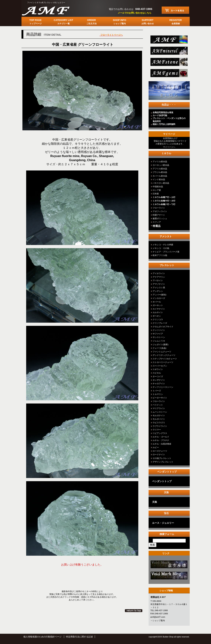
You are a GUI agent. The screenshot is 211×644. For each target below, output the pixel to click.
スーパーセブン (160, 366)
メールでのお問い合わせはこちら (135, 13)
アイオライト (159, 273)
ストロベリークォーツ (163, 362)
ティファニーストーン (163, 387)
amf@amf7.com (158, 617)
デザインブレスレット (163, 462)
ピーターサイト (160, 398)
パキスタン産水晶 (161, 183)
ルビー (156, 447)
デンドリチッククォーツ (164, 355)
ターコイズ (158, 376)
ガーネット (158, 305)
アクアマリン (159, 277)
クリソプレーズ (160, 323)
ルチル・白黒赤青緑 (162, 444)
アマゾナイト (159, 284)
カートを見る (175, 10)
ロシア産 (157, 190)
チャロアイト (159, 384)
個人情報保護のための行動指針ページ (42, 637)
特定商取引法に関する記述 (79, 637)
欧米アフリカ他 (160, 255)
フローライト (159, 208)
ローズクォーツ (160, 451)
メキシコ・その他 (161, 248)
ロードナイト (159, 454)
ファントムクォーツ (162, 352)
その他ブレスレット (162, 458)
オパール (157, 302)
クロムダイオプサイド (163, 327)
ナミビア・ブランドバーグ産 (166, 252)
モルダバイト (159, 419)
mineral (169, 52)
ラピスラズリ (159, 423)
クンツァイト (159, 330)
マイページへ (169, 147)
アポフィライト (160, 211)
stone (169, 63)
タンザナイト (159, 380)
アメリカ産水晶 (160, 162)
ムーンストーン (160, 412)
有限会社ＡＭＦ (50, 10)
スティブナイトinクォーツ (165, 359)
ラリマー (157, 430)
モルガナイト (159, 415)
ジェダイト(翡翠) (161, 344)
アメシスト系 (159, 288)
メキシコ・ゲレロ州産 (163, 245)
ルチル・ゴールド (161, 437)
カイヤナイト (159, 309)
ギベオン (157, 316)
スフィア (157, 222)
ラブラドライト (160, 426)
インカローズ (159, 298)
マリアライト (159, 408)
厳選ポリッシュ (160, 218)
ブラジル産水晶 (160, 172)
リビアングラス (160, 433)
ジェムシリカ (159, 341)
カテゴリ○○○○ (169, 565)
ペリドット (158, 405)
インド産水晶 (159, 179)
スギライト (158, 369)
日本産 (156, 194)
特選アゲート (159, 215)
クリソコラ (158, 319)
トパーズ (157, 391)
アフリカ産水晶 (160, 169)
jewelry (169, 74)
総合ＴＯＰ (169, 41)
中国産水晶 (158, 187)
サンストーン (159, 337)
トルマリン (158, 394)
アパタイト (158, 280)
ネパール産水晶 (160, 176)
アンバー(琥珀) (160, 295)
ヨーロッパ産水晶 (161, 165)
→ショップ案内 (158, 620)
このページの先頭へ (134, 611)
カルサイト (158, 312)
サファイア (158, 334)
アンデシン (158, 291)
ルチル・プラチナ (161, 440)
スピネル (157, 373)
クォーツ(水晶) (160, 348)
